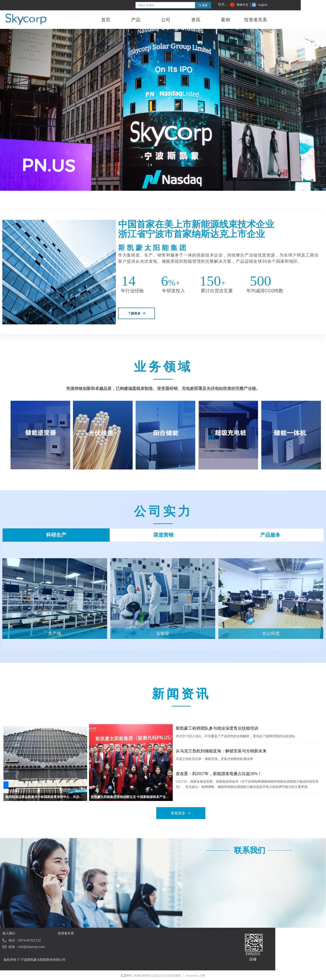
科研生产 (56, 535)
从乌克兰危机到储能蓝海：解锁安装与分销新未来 (221, 751)
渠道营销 (163, 535)
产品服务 (270, 535)
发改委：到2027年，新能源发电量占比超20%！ (219, 774)
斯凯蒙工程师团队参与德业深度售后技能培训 (217, 728)
